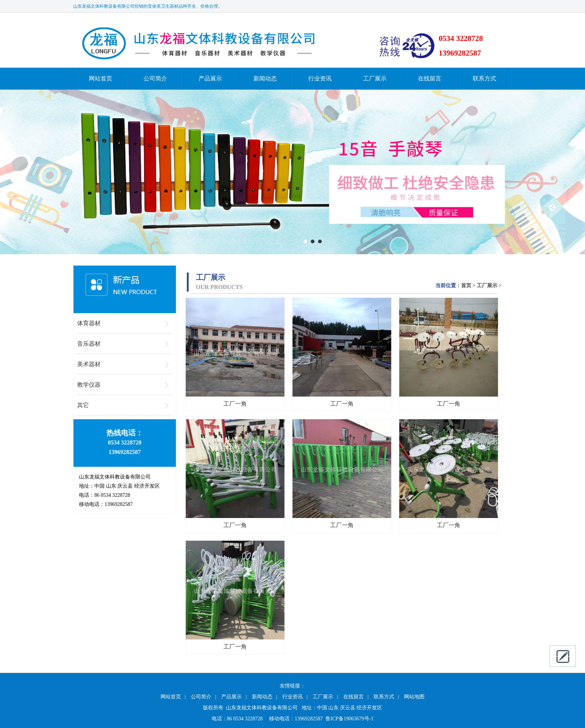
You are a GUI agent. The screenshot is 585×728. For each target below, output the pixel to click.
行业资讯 (320, 78)
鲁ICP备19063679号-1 (349, 719)
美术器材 (89, 364)
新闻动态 (265, 78)
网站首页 (101, 78)
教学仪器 (89, 385)
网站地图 (414, 697)
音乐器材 (89, 344)
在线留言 (430, 78)
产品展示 (210, 78)
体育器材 (89, 323)
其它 (83, 405)
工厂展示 (375, 78)
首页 (466, 286)
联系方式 (484, 78)
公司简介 (155, 78)
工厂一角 (235, 404)
